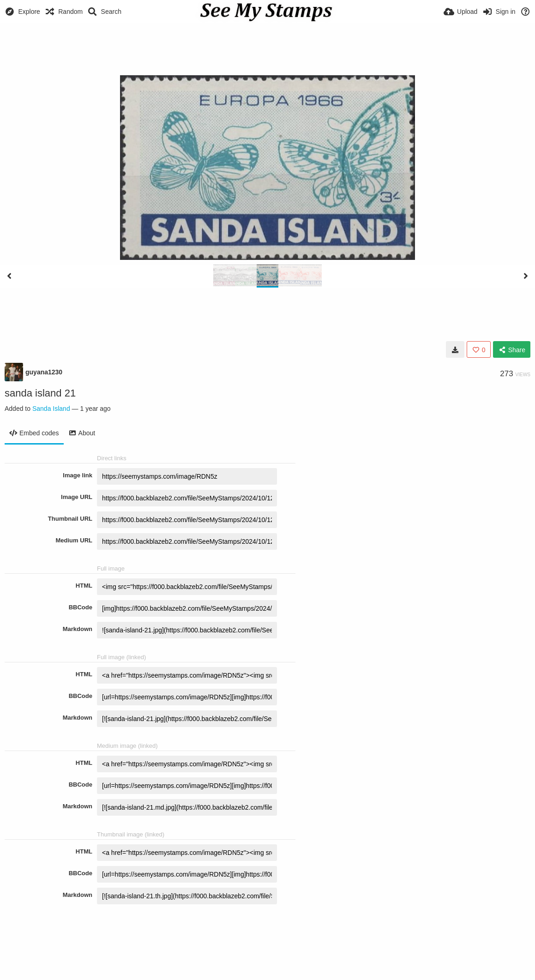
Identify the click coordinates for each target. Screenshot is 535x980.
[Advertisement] (268, 48)
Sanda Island (51, 409)
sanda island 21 (40, 393)
